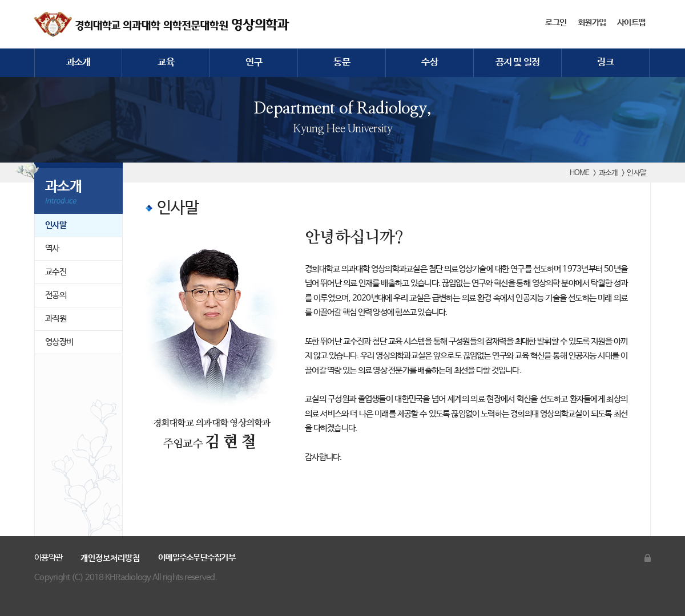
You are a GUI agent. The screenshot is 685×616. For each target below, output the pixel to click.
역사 (52, 248)
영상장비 (59, 342)
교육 (166, 62)
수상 (430, 62)
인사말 (56, 225)
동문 (342, 62)
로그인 (556, 23)
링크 (605, 62)
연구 (254, 62)
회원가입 (592, 23)
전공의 (56, 295)
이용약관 (48, 558)
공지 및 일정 (518, 62)
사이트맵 (631, 23)
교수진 (56, 272)
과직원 (56, 319)
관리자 (648, 558)
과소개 (78, 62)
